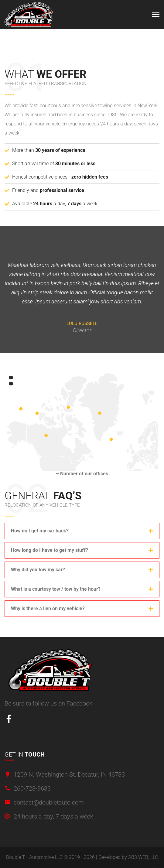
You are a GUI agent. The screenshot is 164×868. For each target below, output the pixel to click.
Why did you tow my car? (38, 570)
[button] (82, 531)
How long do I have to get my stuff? (50, 550)
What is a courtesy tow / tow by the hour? (56, 589)
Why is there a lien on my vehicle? (48, 608)
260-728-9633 (32, 788)
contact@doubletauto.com (49, 802)
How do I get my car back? (40, 531)
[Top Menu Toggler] (156, 15)
